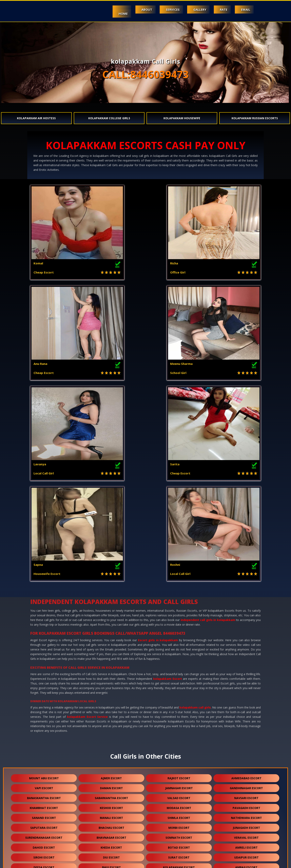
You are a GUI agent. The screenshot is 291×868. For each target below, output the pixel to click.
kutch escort (179, 746)
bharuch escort (179, 716)
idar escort (246, 835)
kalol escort (179, 765)
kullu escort (246, 765)
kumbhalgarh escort (44, 785)
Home (104, 14)
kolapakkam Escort (167, 478)
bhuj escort (111, 666)
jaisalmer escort (246, 716)
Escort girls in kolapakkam (158, 439)
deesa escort (44, 666)
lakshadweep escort (179, 835)
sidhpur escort (44, 825)
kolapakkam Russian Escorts (255, 118)
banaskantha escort (44, 597)
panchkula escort (246, 756)
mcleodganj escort (111, 706)
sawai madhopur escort (111, 815)
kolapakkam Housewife (182, 118)
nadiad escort (44, 746)
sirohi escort (44, 656)
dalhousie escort (44, 765)
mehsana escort (246, 686)
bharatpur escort (111, 805)
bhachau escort (111, 627)
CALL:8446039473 (145, 74)
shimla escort (179, 617)
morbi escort (179, 627)
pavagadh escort (246, 607)
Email (244, 10)
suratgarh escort (111, 795)
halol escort (111, 686)
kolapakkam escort (179, 666)
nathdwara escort (246, 617)
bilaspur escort (179, 805)
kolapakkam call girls (195, 506)
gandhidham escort (44, 756)
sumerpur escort (111, 775)
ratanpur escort (246, 795)
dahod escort (44, 647)
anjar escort (111, 756)
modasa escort (179, 607)
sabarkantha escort (111, 597)
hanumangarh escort (111, 736)
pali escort (111, 696)
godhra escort (44, 686)
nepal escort (179, 825)
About (131, 10)
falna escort (44, 775)
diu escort (111, 656)
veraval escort (246, 637)
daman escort (111, 587)
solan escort (44, 706)
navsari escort (246, 597)
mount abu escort (44, 577)
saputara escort (44, 627)
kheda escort (111, 647)
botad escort (179, 647)
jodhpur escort (111, 676)
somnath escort (179, 637)
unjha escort (246, 815)
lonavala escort (246, 825)
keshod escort (111, 607)
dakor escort (179, 696)
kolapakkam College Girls (109, 118)
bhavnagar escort (111, 637)
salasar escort (179, 815)
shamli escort (246, 706)
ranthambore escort (179, 845)
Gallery (191, 10)
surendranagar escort (44, 637)
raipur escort (44, 815)
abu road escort (44, 676)
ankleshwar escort (111, 746)
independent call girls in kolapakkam (208, 419)
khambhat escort (44, 607)
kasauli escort (44, 716)
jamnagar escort (179, 587)
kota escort (179, 676)
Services (161, 10)
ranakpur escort (44, 805)
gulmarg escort (111, 845)
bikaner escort (179, 785)
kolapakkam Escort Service (88, 516)
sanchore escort (179, 795)
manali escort (111, 617)
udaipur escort (246, 656)
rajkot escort (179, 577)
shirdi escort (179, 775)
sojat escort (246, 805)
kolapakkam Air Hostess (36, 118)
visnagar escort (246, 696)
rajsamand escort (179, 726)
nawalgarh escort (179, 736)
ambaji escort (246, 666)
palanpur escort (44, 696)
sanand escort (44, 617)
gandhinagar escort (246, 587)
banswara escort (111, 726)
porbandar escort (179, 686)
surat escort (179, 656)
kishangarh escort (246, 785)
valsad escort (179, 597)
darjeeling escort (111, 825)
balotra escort (44, 726)
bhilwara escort (246, 726)
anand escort (246, 736)
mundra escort (246, 746)
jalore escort (111, 716)
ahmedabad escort (246, 577)
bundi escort (44, 736)
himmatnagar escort (179, 756)
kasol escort (179, 706)
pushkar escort (44, 835)
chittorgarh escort (111, 785)
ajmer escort (111, 577)
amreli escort (246, 647)
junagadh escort (246, 627)
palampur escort (111, 765)
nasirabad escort (111, 835)
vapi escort (44, 587)
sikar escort (44, 795)
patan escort (246, 676)
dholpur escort (246, 775)
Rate (219, 10)
